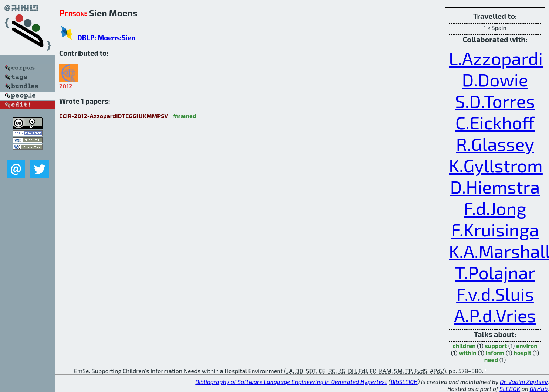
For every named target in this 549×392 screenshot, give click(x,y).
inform (495, 353)
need (491, 360)
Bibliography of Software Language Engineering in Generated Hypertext (291, 381)
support (496, 346)
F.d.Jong (495, 208)
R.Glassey (495, 144)
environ (527, 346)
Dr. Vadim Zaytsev (524, 381)
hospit (522, 353)
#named (185, 116)
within (468, 353)
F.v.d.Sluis (495, 294)
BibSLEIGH (404, 381)
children (464, 346)
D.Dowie (495, 79)
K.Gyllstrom (496, 165)
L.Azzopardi (496, 58)
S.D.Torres (495, 101)
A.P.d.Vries (495, 315)
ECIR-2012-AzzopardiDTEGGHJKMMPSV (113, 116)
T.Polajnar (495, 272)
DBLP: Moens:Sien (106, 38)
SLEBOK (510, 388)
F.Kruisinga (495, 229)
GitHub (539, 388)
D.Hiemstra (495, 187)
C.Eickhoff (495, 122)
